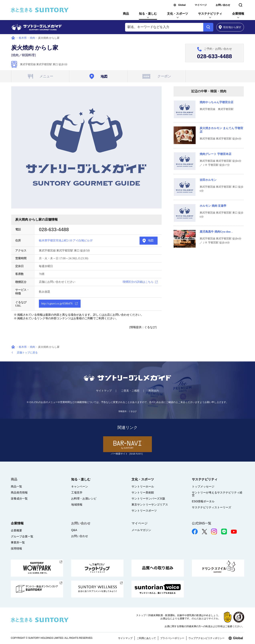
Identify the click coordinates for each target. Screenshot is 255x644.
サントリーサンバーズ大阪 (148, 499)
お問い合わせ (223, 5)
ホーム (13, 38)
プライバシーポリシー (172, 638)
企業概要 (16, 530)
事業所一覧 (18, 542)
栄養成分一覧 (19, 499)
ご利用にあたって (146, 638)
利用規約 (154, 391)
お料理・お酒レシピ (84, 499)
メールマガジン (141, 530)
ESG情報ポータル (203, 501)
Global (182, 5)
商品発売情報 (19, 492)
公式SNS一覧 (202, 523)
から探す (230, 27)
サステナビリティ (210, 14)
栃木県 (23, 38)
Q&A (74, 530)
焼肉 (32, 38)
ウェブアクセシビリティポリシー (206, 638)
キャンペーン (80, 486)
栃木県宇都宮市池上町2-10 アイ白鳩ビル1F (66, 241)
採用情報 (16, 548)
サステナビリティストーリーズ (211, 507)
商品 (126, 14)
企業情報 (238, 14)
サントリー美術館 (143, 492)
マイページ (201, 5)
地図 (151, 241)
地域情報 (77, 505)
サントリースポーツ (144, 511)
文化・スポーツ (178, 14)
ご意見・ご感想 (130, 391)
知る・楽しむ (148, 14)
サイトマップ (104, 391)
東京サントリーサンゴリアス (150, 505)
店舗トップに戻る (27, 353)
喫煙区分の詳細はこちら (138, 282)
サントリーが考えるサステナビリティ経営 (217, 494)
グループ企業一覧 (22, 536)
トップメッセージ (203, 486)
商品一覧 (16, 486)
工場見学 (77, 492)
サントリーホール (143, 486)
